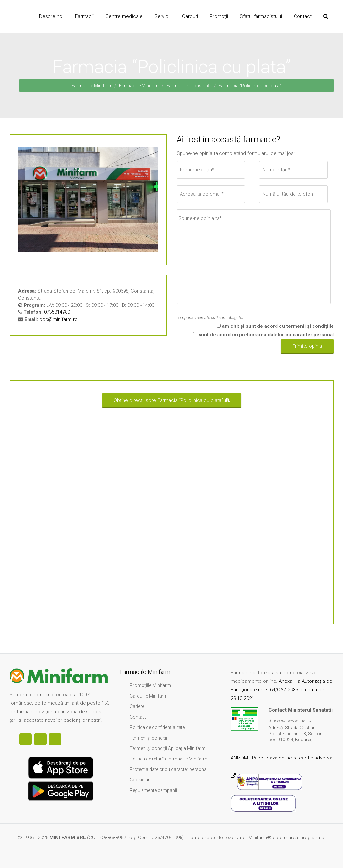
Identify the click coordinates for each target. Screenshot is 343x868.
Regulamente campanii (153, 790)
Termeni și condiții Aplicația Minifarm (168, 748)
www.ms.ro (299, 720)
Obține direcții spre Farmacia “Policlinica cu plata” (172, 400)
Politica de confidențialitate (157, 727)
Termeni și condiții (148, 738)
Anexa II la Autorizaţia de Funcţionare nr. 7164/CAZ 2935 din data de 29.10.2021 (281, 690)
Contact (138, 717)
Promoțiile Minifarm (150, 685)
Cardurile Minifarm (149, 696)
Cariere (137, 706)
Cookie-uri (140, 780)
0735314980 (57, 312)
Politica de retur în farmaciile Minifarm (169, 759)
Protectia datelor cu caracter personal (169, 769)
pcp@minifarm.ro (58, 319)
